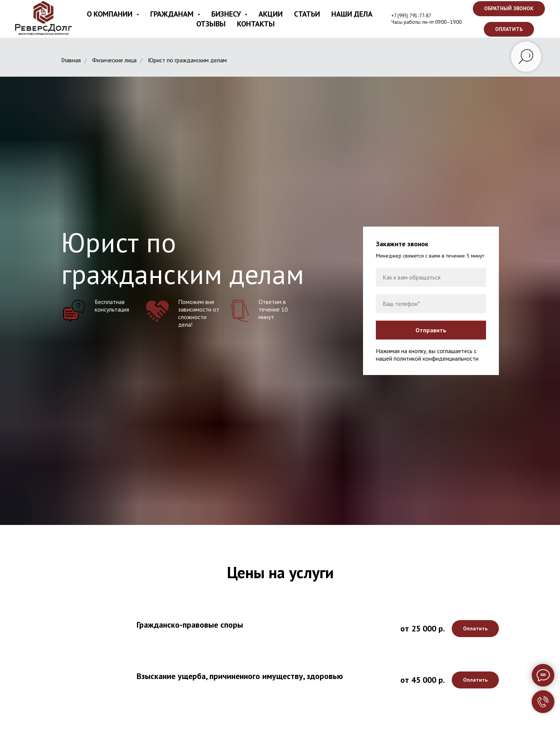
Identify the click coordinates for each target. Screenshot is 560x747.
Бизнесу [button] (227, 14)
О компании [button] (111, 14)
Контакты (256, 24)
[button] (509, 9)
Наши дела (352, 14)
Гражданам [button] (173, 14)
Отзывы (211, 24)
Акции (271, 14)
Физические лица (114, 60)
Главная (71, 60)
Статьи (307, 14)
